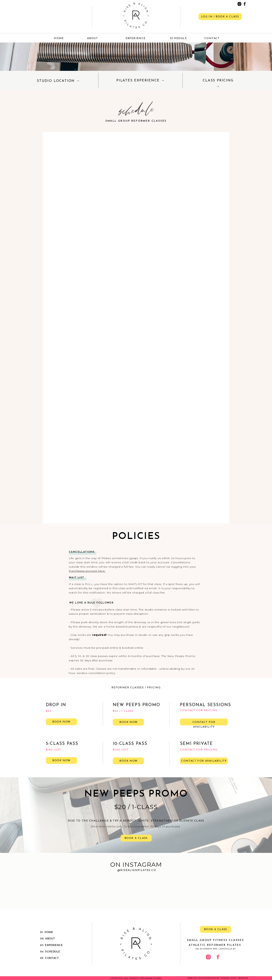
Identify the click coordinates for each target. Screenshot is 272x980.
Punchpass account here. (87, 571)
